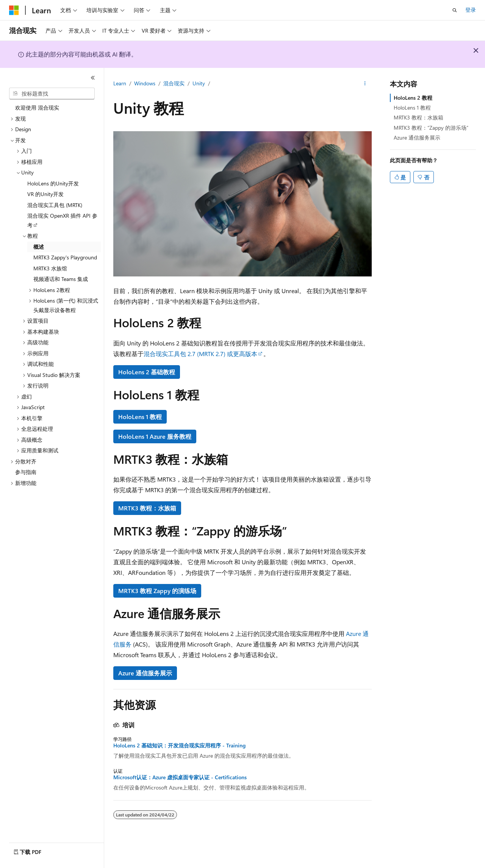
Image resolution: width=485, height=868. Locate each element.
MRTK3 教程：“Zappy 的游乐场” (431, 128)
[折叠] (93, 78)
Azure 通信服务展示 (145, 673)
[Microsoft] (14, 10)
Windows (145, 83)
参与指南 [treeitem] (26, 472)
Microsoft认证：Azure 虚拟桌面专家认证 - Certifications (180, 777)
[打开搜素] (455, 10)
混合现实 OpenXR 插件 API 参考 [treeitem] (62, 220)
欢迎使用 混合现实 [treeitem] (37, 108)
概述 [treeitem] (39, 247)
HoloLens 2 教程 (413, 98)
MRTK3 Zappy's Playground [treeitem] (65, 257)
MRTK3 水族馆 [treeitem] (50, 268)
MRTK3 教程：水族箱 (147, 508)
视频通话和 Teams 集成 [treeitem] (61, 279)
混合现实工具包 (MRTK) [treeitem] (55, 205)
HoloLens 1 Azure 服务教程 (155, 436)
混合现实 (174, 83)
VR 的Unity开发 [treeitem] (45, 194)
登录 (471, 10)
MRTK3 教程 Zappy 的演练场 (157, 591)
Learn (120, 83)
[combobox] (52, 94)
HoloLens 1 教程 (140, 417)
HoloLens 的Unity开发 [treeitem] (53, 183)
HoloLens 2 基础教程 (147, 372)
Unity (199, 83)
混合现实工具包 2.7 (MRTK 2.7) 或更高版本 (200, 354)
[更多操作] (365, 84)
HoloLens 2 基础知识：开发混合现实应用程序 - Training (179, 746)
